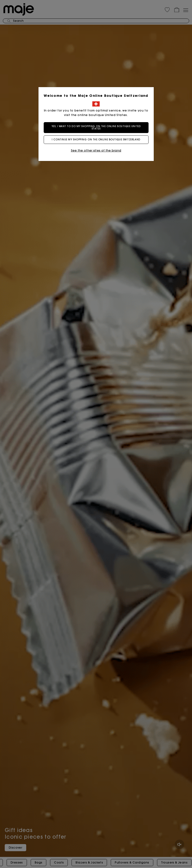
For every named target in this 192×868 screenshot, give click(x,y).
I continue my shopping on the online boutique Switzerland (96, 140)
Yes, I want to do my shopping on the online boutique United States (96, 127)
